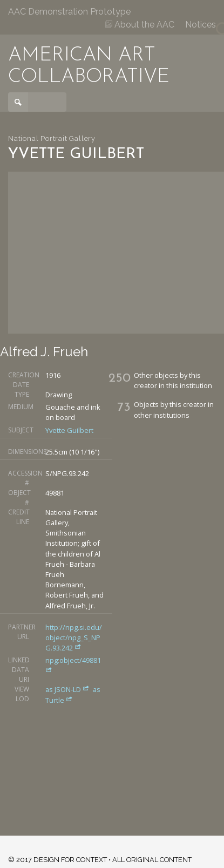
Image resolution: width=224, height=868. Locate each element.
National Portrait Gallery (52, 138)
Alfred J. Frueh (44, 352)
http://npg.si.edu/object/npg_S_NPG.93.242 (74, 638)
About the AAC (140, 25)
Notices (201, 25)
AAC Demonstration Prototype (69, 12)
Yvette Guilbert (69, 430)
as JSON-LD (68, 689)
